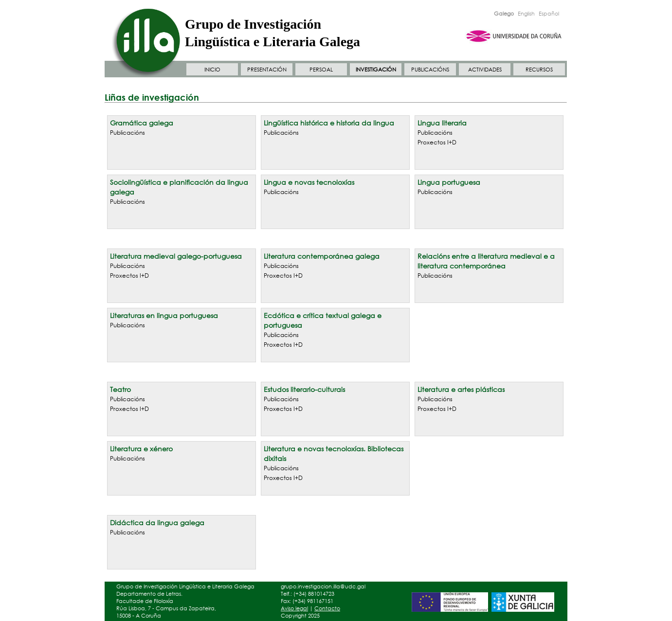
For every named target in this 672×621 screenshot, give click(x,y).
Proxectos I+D (437, 142)
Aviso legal (294, 608)
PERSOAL (321, 70)
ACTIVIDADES (485, 70)
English (526, 14)
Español (549, 14)
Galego (504, 14)
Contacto (327, 608)
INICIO (212, 70)
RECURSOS (539, 70)
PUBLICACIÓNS (430, 70)
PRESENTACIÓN (267, 70)
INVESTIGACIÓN (376, 70)
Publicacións (127, 133)
